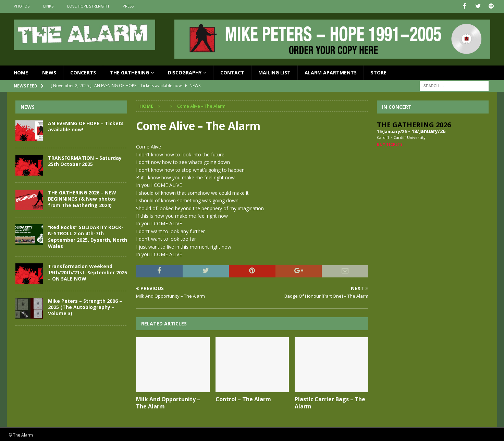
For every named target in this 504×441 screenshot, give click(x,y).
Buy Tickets (390, 144)
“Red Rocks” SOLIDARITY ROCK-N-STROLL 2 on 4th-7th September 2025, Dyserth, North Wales (88, 236)
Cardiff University (410, 137)
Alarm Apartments (331, 72)
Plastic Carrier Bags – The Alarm (330, 402)
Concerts (83, 72)
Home (21, 72)
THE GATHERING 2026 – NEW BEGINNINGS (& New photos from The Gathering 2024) (82, 198)
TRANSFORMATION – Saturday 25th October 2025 (85, 161)
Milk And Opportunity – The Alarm (168, 402)
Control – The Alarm (243, 399)
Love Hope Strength (88, 6)
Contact (232, 72)
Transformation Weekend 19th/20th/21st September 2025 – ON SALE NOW (88, 272)
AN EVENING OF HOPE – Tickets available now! (86, 126)
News (49, 72)
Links (48, 6)
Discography (185, 72)
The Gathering (130, 72)
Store (379, 72)
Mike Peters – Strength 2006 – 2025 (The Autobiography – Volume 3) (85, 306)
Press (128, 6)
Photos (22, 6)
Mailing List (274, 72)
